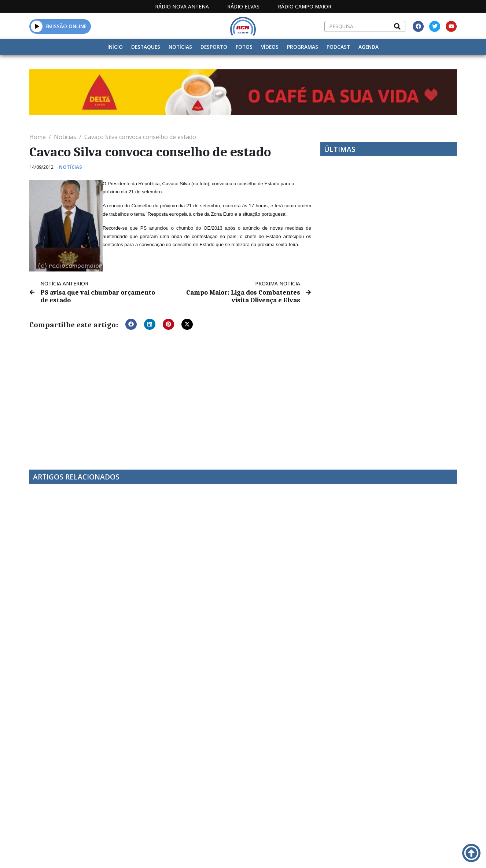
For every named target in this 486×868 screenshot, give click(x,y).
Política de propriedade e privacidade (389, 853)
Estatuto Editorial (200, 853)
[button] (37, 26)
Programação (274, 853)
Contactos (323, 853)
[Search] (397, 26)
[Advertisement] (170, 399)
